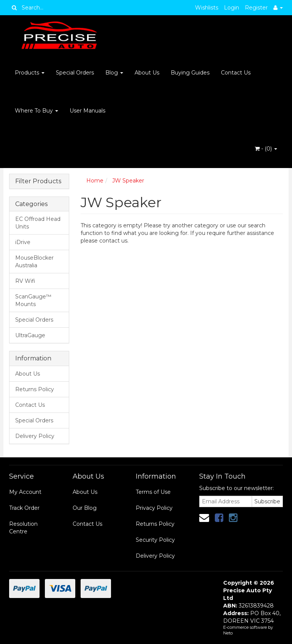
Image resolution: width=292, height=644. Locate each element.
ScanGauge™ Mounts (33, 300)
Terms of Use (153, 492)
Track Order (24, 508)
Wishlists (207, 8)
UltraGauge (30, 335)
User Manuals (87, 111)
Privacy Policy (154, 508)
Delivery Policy (35, 436)
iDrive (23, 242)
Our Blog (85, 508)
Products (30, 73)
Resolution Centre (23, 528)
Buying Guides (190, 73)
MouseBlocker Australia (34, 262)
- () (266, 149)
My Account (25, 492)
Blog (114, 73)
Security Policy (155, 540)
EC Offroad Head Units (38, 223)
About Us (147, 73)
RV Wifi (25, 281)
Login (232, 8)
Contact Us (236, 73)
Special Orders (75, 73)
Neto (228, 633)
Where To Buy (36, 111)
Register (256, 8)
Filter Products (38, 181)
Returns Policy (35, 389)
